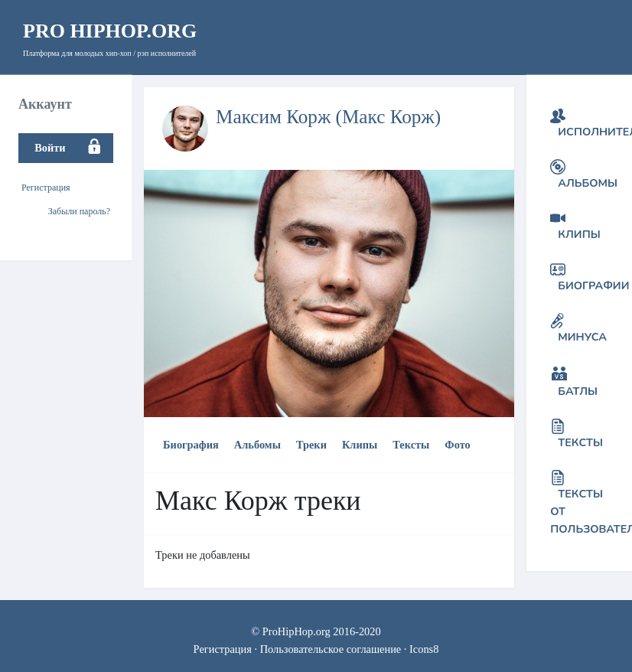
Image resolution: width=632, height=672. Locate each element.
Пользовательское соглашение (331, 649)
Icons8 (424, 649)
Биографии (593, 285)
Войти (50, 148)
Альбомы (257, 445)
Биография (191, 445)
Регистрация (46, 188)
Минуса (582, 337)
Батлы (578, 391)
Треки (311, 445)
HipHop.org (110, 31)
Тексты (411, 445)
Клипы (360, 445)
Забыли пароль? (79, 211)
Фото (457, 445)
